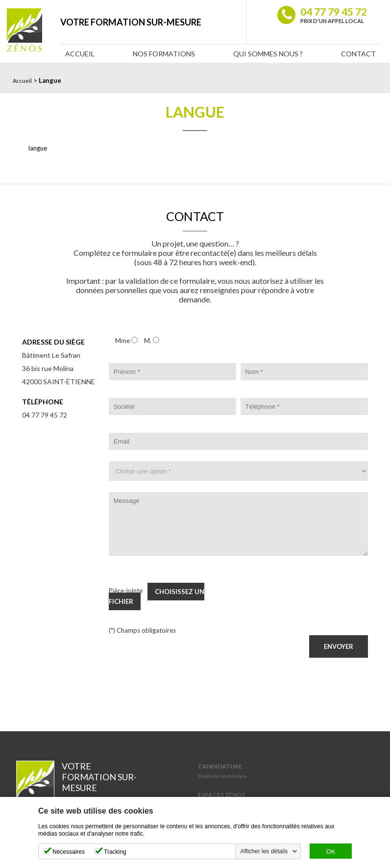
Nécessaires (69, 852)
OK (331, 852)
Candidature (220, 766)
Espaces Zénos (221, 795)
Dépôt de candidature (222, 776)
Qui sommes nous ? (268, 54)
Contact (358, 54)
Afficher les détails (264, 851)
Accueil (80, 54)
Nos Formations (164, 54)
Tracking (115, 852)
